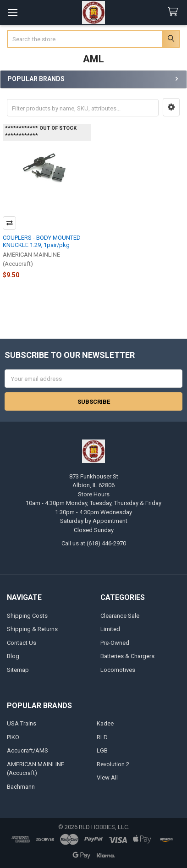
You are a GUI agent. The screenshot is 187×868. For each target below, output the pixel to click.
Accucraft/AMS (27, 750)
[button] (171, 107)
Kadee (105, 723)
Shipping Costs (27, 616)
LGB (102, 750)
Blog (13, 656)
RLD (102, 737)
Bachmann (21, 787)
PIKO (13, 737)
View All (107, 777)
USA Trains (22, 723)
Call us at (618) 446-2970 (94, 543)
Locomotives (118, 670)
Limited (110, 629)
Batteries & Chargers (127, 656)
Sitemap (18, 670)
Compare (9, 223)
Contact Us (22, 643)
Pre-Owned (115, 643)
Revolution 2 (113, 764)
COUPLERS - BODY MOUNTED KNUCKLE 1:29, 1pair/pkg (42, 241)
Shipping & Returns (32, 629)
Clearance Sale (120, 616)
